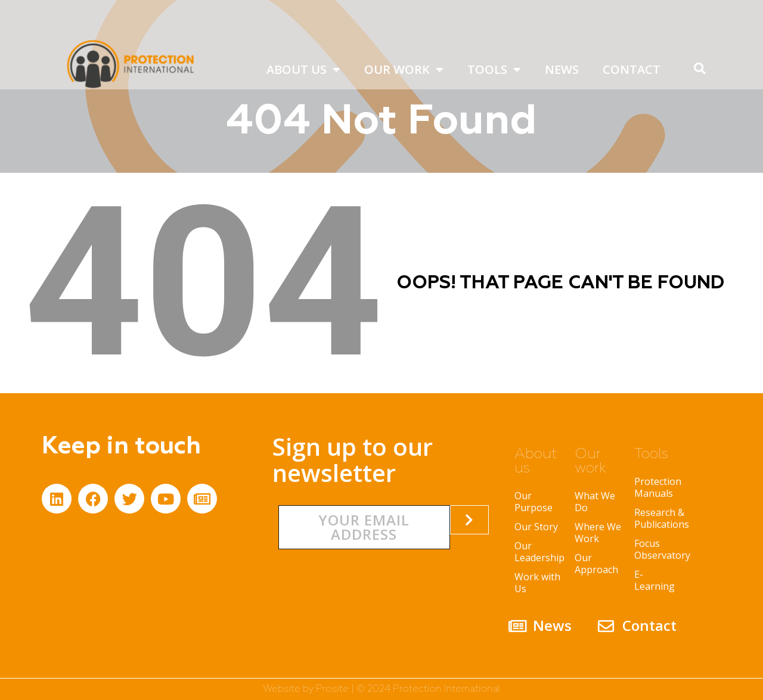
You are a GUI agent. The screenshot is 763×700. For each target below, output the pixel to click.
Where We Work (598, 533)
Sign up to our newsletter (353, 460)
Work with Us (537, 583)
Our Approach (596, 564)
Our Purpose (534, 502)
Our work (404, 70)
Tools (494, 70)
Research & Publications (658, 518)
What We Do (595, 502)
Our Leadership (539, 552)
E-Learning (655, 580)
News (562, 69)
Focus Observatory (658, 549)
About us (303, 70)
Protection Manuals (658, 487)
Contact (632, 69)
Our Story (536, 527)
